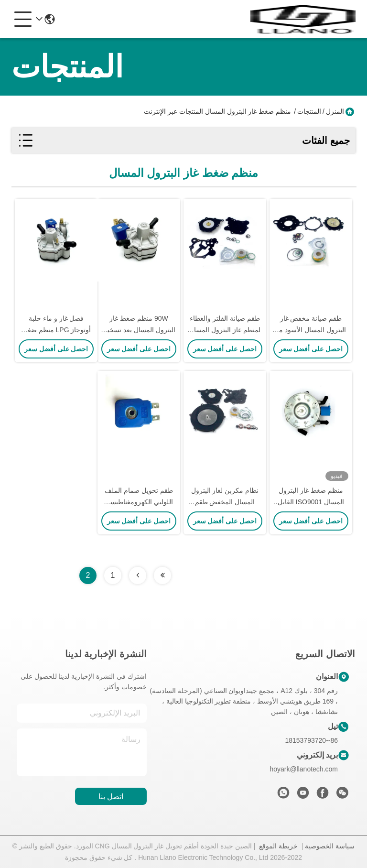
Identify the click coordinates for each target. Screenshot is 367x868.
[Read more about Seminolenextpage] (162, 575)
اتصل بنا (111, 797)
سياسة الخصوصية (330, 846)
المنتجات (309, 111)
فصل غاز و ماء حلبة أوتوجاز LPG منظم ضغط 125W (56, 330)
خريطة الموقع (278, 846)
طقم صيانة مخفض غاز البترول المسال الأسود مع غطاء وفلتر (311, 330)
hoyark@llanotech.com (304, 769)
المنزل (335, 111)
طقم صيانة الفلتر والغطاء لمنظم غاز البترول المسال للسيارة (225, 330)
